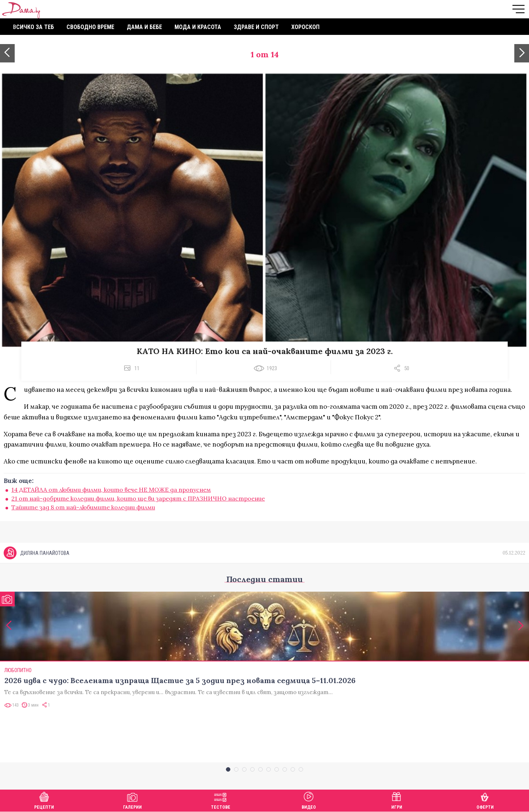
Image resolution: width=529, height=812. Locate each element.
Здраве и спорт (256, 27)
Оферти (485, 800)
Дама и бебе (144, 27)
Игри (397, 800)
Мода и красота (198, 27)
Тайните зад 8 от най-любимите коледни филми (83, 507)
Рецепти (44, 800)
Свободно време (90, 27)
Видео (309, 800)
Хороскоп (305, 27)
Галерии (132, 800)
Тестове (221, 800)
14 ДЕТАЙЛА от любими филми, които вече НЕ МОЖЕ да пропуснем (111, 490)
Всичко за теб (33, 27)
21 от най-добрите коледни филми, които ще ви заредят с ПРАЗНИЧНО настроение (138, 498)
